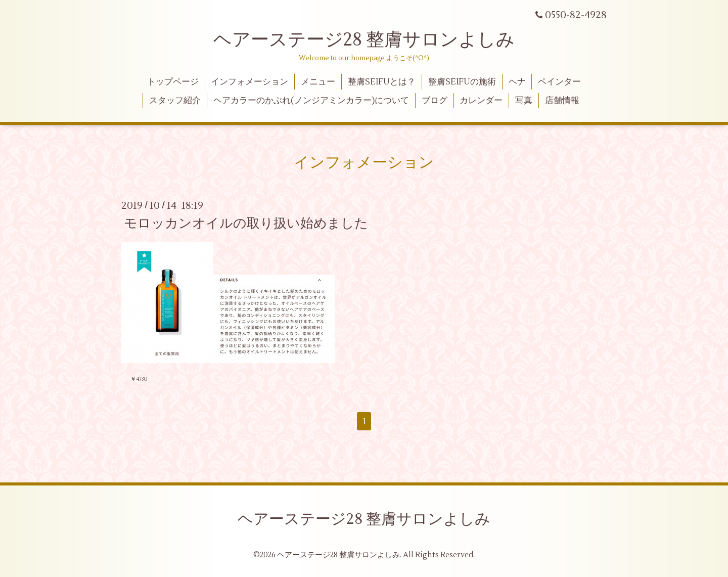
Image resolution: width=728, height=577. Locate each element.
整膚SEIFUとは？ (382, 82)
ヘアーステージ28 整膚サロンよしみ (364, 40)
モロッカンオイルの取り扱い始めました (246, 224)
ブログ (435, 101)
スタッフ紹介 (175, 101)
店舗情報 (562, 101)
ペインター (559, 82)
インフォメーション (249, 82)
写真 (524, 101)
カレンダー (481, 101)
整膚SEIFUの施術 (462, 82)
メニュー (318, 82)
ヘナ (517, 82)
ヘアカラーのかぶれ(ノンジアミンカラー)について (311, 101)
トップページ (173, 82)
